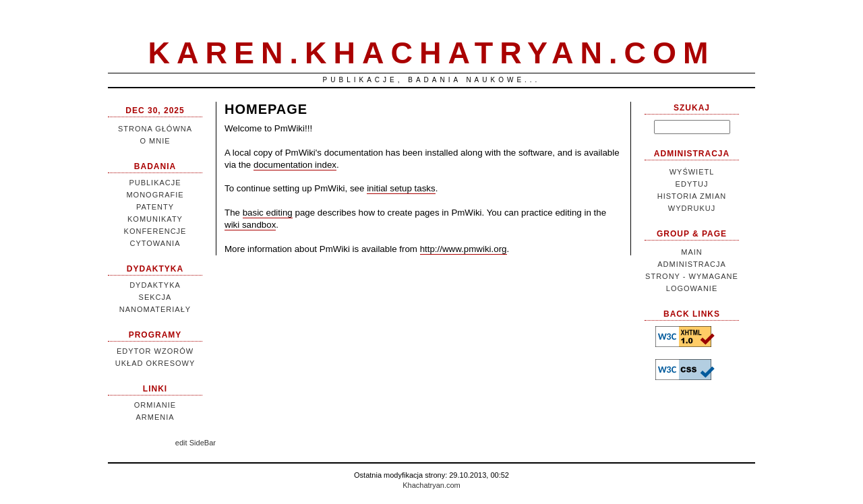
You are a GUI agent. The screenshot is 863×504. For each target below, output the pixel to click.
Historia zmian (692, 196)
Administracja (692, 154)
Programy (155, 335)
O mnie (155, 141)
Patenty (155, 207)
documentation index (295, 165)
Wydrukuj (692, 208)
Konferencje (155, 231)
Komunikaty (155, 219)
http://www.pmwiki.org (464, 249)
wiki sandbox (250, 225)
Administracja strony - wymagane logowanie (692, 276)
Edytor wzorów (155, 351)
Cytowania (155, 243)
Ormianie (155, 405)
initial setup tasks (401, 188)
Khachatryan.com (431, 485)
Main (692, 252)
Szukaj (692, 108)
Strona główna (155, 129)
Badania (155, 166)
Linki (155, 389)
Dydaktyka (155, 269)
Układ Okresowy (155, 363)
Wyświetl (692, 172)
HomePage (266, 109)
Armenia (155, 417)
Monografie (155, 195)
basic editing (268, 213)
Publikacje (155, 183)
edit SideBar (196, 443)
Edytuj (692, 184)
